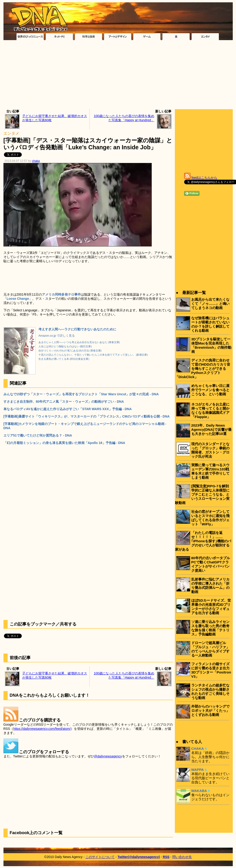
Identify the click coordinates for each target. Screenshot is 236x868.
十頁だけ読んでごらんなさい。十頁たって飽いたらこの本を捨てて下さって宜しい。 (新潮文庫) (93, 355)
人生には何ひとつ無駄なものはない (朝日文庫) (65, 346)
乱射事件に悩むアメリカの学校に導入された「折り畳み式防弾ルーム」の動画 (210, 586)
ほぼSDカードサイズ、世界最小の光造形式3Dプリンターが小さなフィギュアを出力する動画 (211, 607)
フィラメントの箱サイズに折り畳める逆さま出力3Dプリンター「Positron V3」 (211, 670)
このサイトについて (100, 857)
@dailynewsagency (108, 756)
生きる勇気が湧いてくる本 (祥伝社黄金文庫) (64, 359)
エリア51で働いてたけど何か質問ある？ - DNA (38, 435)
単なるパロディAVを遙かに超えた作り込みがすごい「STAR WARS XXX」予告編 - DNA (68, 409)
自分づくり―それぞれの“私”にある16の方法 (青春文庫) (70, 351)
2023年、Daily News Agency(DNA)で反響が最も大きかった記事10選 (211, 429)
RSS (166, 857)
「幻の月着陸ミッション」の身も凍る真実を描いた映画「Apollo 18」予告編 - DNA (64, 443)
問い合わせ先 (182, 857)
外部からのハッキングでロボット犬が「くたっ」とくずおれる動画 (210, 710)
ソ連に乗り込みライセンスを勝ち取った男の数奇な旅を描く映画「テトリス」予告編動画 (210, 628)
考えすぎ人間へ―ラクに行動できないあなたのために (77, 329)
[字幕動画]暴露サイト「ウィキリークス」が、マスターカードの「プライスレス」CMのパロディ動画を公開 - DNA (87, 416)
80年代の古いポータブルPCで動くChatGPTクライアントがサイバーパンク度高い (211, 564)
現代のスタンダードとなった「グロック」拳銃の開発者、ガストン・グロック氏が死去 (210, 450)
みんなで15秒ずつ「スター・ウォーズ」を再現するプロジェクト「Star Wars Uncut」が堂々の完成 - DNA (81, 394)
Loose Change (18, 299)
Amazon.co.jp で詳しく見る (57, 336)
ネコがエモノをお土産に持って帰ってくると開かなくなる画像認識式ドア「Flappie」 (210, 410)
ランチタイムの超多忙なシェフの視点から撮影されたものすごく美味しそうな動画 (210, 691)
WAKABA (199, 791)
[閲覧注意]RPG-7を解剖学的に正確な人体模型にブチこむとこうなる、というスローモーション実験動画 (202, 494)
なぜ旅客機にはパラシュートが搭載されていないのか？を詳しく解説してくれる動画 (210, 324)
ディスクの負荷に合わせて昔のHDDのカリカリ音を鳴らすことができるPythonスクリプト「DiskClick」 (203, 369)
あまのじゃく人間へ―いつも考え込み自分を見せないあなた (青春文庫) (79, 342)
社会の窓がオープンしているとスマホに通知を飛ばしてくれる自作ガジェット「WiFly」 (210, 518)
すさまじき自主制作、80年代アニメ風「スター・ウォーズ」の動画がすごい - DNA (64, 402)
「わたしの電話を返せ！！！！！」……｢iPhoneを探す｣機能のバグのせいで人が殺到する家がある (203, 541)
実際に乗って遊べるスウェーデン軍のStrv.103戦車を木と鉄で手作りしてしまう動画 (210, 471)
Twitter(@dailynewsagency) (139, 857)
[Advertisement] (118, 76)
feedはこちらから (204, 178)
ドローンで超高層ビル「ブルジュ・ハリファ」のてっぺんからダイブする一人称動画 (210, 649)
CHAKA (198, 748)
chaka (36, 161)
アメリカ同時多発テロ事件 (61, 294)
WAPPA (198, 770)
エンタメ (11, 133)
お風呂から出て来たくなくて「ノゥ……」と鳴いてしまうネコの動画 (211, 304)
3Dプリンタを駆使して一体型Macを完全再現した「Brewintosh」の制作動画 (211, 345)
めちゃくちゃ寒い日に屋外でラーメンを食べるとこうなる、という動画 (210, 390)
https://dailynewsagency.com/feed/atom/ (42, 729)
